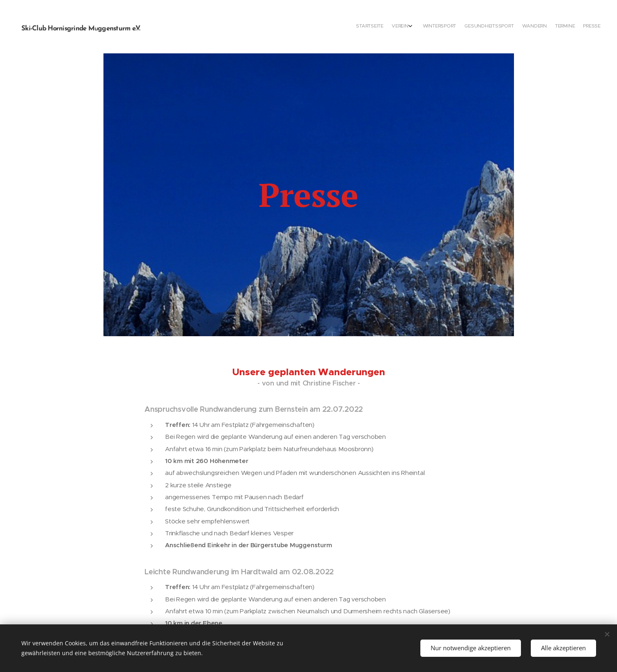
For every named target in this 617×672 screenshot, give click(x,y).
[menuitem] (546, 27)
